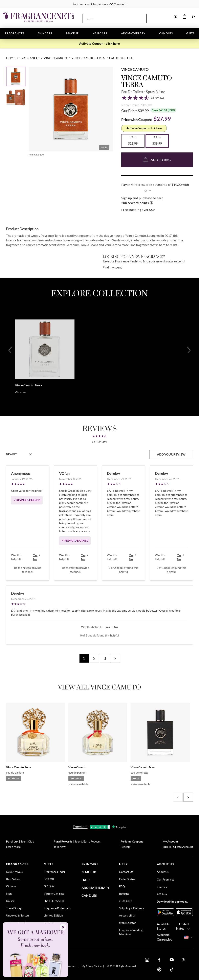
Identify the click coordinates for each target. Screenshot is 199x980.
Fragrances (15, 33)
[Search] (110, 18)
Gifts (190, 33)
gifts (49, 864)
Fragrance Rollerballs (57, 908)
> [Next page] (115, 658)
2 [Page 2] (94, 658)
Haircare (100, 33)
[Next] (189, 363)
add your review (171, 454)
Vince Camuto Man (143, 767)
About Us (163, 872)
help (123, 864)
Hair (86, 880)
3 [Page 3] (105, 658)
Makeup (72, 33)
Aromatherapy (133, 33)
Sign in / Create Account (178, 847)
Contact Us (126, 872)
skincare (90, 864)
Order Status (127, 879)
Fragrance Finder (55, 872)
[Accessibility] (194, 17)
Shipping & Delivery (131, 908)
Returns (124, 894)
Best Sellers (13, 879)
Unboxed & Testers (18, 915)
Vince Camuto (135, 69)
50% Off (49, 879)
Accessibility (127, 915)
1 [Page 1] (84, 658)
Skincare (45, 33)
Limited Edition (53, 915)
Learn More (13, 847)
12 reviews (158, 98)
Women (11, 886)
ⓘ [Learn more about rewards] (151, 203)
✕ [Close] (63, 927)
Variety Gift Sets (54, 894)
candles (89, 895)
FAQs (123, 886)
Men (9, 894)
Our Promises (165, 879)
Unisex (10, 901)
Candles (166, 33)
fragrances (17, 864)
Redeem (126, 847)
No (35, 559)
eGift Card (126, 901)
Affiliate (162, 894)
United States (184, 927)
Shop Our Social (54, 901)
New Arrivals (14, 872)
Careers (162, 887)
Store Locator (128, 923)
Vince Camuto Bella (18, 767)
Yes (35, 555)
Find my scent (112, 267)
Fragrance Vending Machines (131, 932)
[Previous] (10, 363)
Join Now (60, 847)
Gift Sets (49, 886)
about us (165, 864)
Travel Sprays (14, 908)
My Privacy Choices (92, 966)
